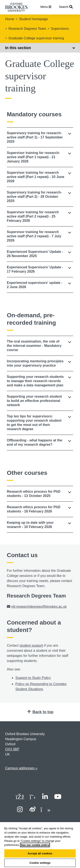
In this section (40, 48)
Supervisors (60, 29)
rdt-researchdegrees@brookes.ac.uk (39, 607)
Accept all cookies (40, 853)
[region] (40, 845)
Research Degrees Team (27, 29)
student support (31, 645)
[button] (40, 137)
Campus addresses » (21, 768)
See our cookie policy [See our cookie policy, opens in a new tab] (35, 845)
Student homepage (33, 19)
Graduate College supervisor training (36, 38)
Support (21, 678)
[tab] (40, 137)
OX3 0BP (12, 749)
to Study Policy (39, 678)
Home (10, 19)
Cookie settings (40, 863)
